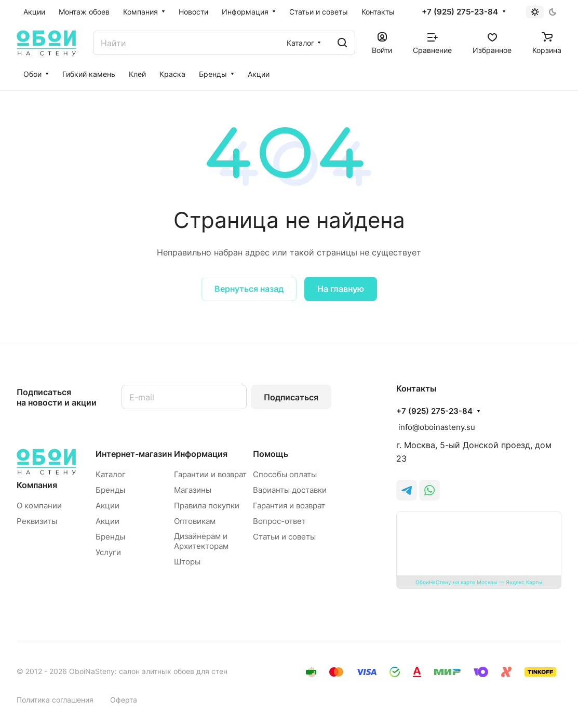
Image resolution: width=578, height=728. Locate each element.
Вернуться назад (249, 289)
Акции (107, 505)
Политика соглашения (55, 700)
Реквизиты (37, 521)
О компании (39, 505)
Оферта (124, 700)
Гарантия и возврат (289, 505)
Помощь (271, 454)
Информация (201, 454)
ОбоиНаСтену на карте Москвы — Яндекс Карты (479, 582)
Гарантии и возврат (210, 474)
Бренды (110, 490)
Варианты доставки (290, 490)
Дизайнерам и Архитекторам (201, 541)
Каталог (111, 474)
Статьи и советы (284, 537)
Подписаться (291, 397)
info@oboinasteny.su (436, 427)
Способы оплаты (285, 474)
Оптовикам (195, 521)
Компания (37, 485)
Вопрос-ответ (279, 521)
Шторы (187, 562)
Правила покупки (207, 505)
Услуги (108, 552)
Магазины (193, 490)
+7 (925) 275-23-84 (460, 12)
